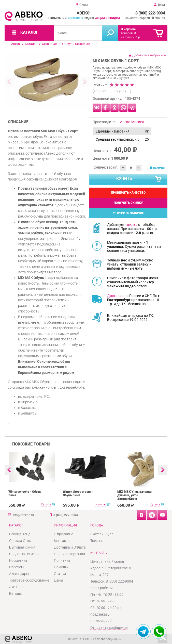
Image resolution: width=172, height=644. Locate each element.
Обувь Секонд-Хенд (79, 44)
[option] (47, 80)
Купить (139, 179)
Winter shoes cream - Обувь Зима (78, 493)
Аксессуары (19, 574)
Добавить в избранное (149, 55)
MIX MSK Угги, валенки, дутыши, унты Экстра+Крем (135, 495)
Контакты (76, 18)
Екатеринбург (102, 534)
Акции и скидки (108, 18)
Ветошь (16, 593)
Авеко (16, 44)
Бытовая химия (22, 547)
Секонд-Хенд (51, 44)
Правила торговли (69, 554)
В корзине (128, 29)
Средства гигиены (24, 554)
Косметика (18, 560)
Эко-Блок (17, 587)
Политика (62, 560)
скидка (131, 225)
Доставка (115, 296)
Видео (89, 18)
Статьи (60, 574)
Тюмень (97, 541)
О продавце (63, 534)
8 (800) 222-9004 (150, 13)
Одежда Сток (20, 541)
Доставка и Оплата (70, 547)
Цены (59, 580)
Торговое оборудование (29, 580)
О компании (57, 18)
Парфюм (16, 567)
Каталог (31, 44)
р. (138, 37)
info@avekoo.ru (23, 515)
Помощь (61, 567)
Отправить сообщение (109, 628)
